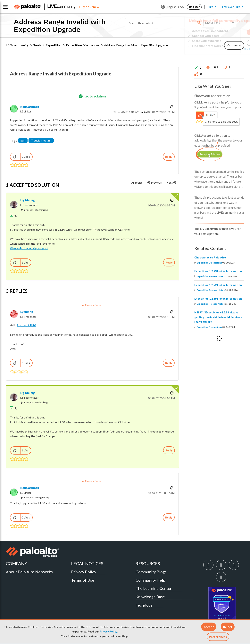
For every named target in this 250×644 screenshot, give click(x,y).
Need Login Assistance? (227, 49)
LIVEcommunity (17, 45)
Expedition (54, 45)
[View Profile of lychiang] (27, 312)
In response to (36, 210)
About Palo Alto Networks (29, 572)
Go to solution (95, 96)
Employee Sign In (233, 7)
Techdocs (144, 605)
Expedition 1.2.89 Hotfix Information (218, 299)
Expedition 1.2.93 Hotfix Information (218, 271)
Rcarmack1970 (26, 325)
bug (23, 140)
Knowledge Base (150, 597)
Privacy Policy (108, 632)
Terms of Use (83, 580)
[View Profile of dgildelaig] (28, 200)
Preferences (218, 637)
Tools (37, 45)
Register (194, 7)
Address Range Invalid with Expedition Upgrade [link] (136, 45)
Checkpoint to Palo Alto (210, 257)
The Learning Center (154, 588)
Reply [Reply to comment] (169, 262)
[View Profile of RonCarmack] (30, 107)
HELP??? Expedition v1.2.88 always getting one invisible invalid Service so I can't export (219, 317)
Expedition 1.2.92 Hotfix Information (218, 285)
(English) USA (172, 7)
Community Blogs (151, 572)
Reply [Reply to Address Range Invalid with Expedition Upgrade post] (169, 157)
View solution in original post (29, 248)
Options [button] (171, 107)
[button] (209, 627)
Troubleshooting (41, 140)
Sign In (212, 7)
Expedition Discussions (83, 45)
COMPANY (17, 563)
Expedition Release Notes (211, 276)
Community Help (150, 580)
